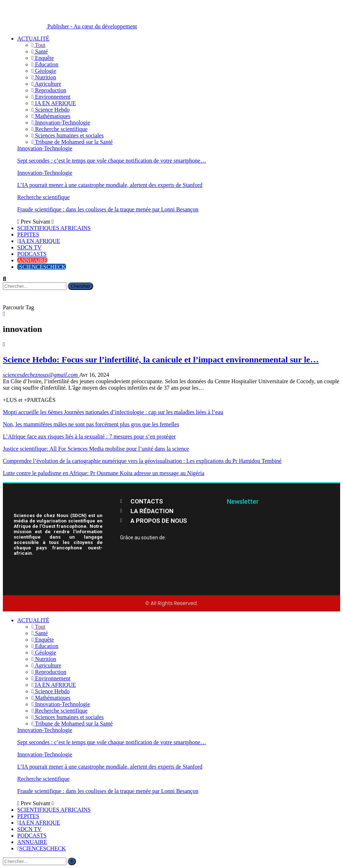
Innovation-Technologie (61, 123)
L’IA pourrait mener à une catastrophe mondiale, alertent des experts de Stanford (110, 185)
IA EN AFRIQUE (54, 103)
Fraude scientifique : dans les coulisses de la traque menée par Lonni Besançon (108, 209)
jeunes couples (96, 381)
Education (45, 64)
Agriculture (46, 84)
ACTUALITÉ (33, 39)
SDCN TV (29, 247)
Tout (39, 45)
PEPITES (28, 234)
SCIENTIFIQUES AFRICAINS (54, 228)
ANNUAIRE (32, 260)
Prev (25, 222)
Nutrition (44, 77)
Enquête (43, 58)
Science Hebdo (51, 110)
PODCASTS (32, 254)
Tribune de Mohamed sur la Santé (72, 142)
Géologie (44, 71)
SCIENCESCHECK (42, 267)
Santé (40, 51)
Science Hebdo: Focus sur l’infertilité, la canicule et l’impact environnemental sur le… (161, 360)
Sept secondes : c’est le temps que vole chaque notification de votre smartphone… (112, 161)
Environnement (51, 97)
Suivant (43, 222)
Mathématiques (51, 116)
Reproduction (49, 90)
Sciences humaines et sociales (68, 135)
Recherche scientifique (59, 129)
